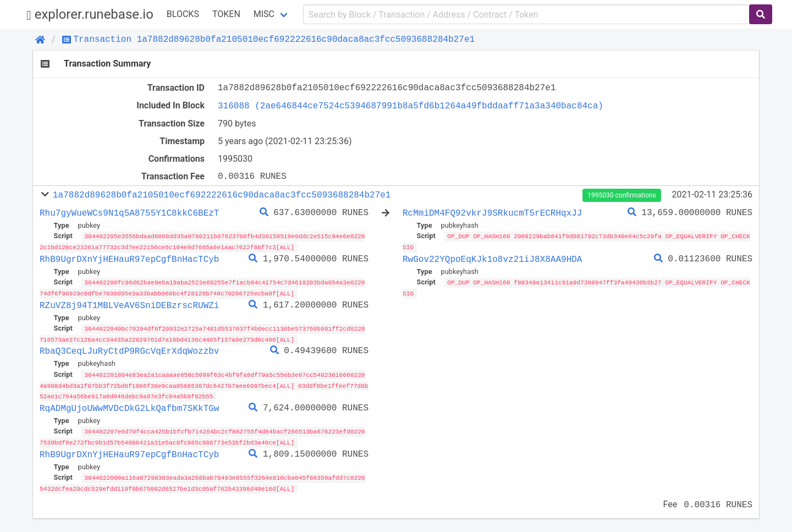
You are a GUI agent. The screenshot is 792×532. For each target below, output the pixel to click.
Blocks (183, 14)
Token (226, 14)
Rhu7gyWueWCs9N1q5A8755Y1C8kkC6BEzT (129, 213)
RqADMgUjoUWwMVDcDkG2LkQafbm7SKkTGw (129, 405)
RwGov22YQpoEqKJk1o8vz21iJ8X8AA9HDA (492, 259)
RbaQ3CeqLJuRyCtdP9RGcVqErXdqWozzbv (129, 349)
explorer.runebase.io (90, 15)
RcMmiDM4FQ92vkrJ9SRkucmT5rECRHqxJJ (492, 213)
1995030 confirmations (621, 195)
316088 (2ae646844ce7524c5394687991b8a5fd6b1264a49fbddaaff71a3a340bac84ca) (411, 106)
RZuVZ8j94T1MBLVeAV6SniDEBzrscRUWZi (129, 304)
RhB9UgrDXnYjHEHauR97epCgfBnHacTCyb (129, 259)
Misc (264, 14)
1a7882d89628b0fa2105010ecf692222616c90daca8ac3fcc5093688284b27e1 (222, 195)
